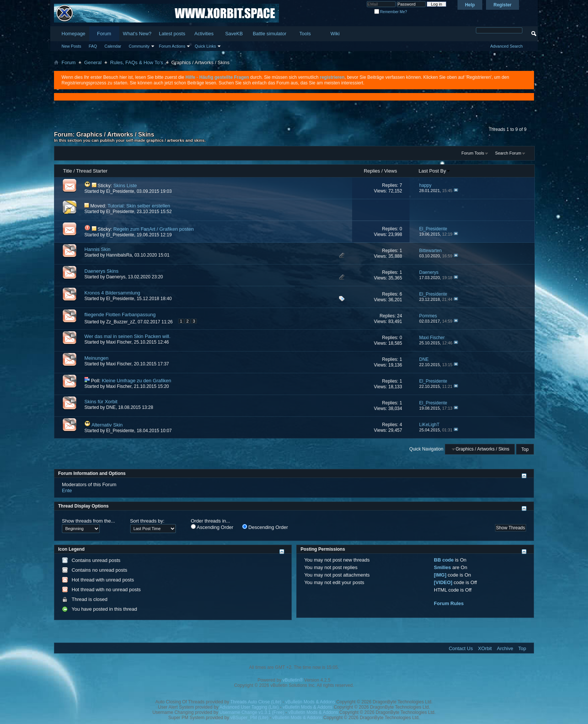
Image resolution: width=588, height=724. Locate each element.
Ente (67, 490)
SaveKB (234, 34)
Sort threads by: (147, 521)
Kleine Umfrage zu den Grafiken (137, 381)
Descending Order (265, 527)
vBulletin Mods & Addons (310, 702)
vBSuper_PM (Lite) (249, 718)
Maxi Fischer (119, 342)
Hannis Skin (97, 249)
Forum (104, 34)
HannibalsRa (119, 255)
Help (470, 5)
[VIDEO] (443, 582)
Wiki (335, 34)
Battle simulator (270, 34)
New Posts (71, 46)
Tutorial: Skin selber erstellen (139, 206)
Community (139, 46)
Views (390, 171)
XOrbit (485, 648)
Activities (204, 34)
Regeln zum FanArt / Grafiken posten (154, 229)
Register (502, 5)
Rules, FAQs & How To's (137, 62)
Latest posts (172, 34)
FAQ (93, 46)
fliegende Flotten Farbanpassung (120, 315)
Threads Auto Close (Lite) (256, 702)
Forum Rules (449, 603)
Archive (505, 648)
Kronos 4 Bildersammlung (112, 293)
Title (67, 171)
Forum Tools (473, 153)
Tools (305, 34)
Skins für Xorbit (101, 402)
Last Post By (434, 171)
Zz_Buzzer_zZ (121, 322)
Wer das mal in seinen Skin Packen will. (127, 336)
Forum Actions (172, 46)
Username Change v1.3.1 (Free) (252, 712)
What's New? (137, 34)
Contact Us (461, 648)
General (93, 62)
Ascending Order (212, 527)
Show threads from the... (88, 521)
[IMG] (440, 575)
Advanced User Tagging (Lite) (249, 707)
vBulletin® (293, 680)
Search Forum (508, 153)
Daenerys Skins (101, 271)
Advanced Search (506, 46)
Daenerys (116, 277)
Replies (372, 171)
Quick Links (205, 46)
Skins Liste (125, 186)
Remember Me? (391, 12)
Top (525, 449)
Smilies (442, 567)
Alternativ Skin (107, 425)
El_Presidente (120, 191)
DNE (111, 407)
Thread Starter (92, 171)
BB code (444, 560)
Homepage (73, 34)
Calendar (113, 46)
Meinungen (96, 358)
